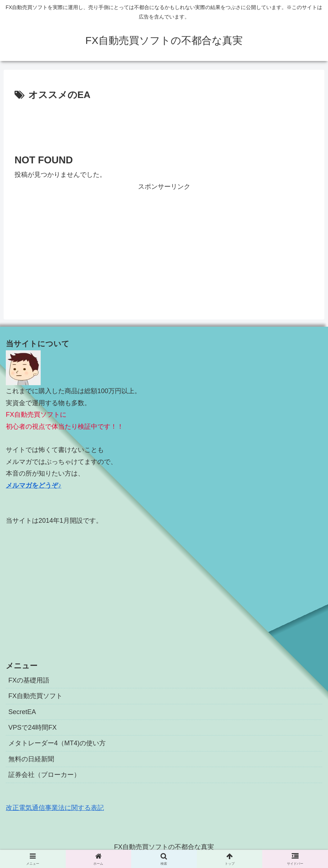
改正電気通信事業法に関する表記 (55, 808)
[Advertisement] (164, 123)
